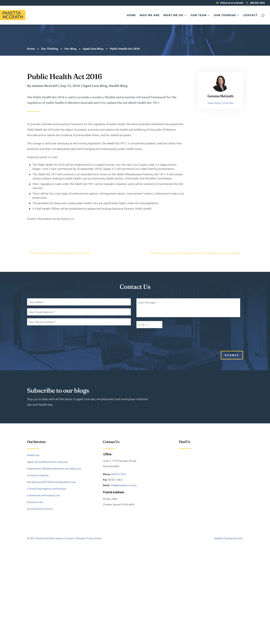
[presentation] (163, 338)
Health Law (33, 455)
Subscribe (203, 402)
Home (131, 15)
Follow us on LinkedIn (232, 3)
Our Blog (71, 49)
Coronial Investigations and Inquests (47, 488)
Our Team (199, 15)
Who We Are (150, 15)
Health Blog (118, 86)
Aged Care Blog (95, 86)
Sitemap (80, 538)
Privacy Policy (94, 538)
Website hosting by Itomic (229, 538)
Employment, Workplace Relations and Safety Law (54, 468)
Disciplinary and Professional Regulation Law (51, 482)
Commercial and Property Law (43, 495)
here (71, 219)
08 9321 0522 (119, 474)
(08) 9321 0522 (257, 3)
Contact (250, 15)
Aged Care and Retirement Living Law (47, 462)
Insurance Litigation (38, 475)
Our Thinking (225, 15)
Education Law (35, 502)
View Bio (228, 103)
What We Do (173, 15)
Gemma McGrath (45, 86)
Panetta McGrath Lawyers (50, 538)
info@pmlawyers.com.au (123, 485)
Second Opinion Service (40, 509)
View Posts (214, 103)
